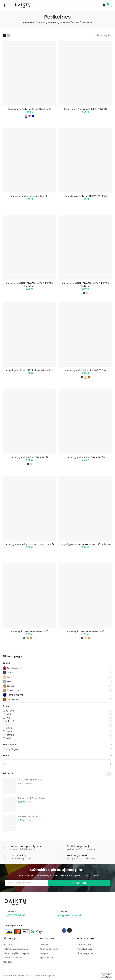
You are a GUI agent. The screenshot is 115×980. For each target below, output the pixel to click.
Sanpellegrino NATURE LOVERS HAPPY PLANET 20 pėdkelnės (85, 285)
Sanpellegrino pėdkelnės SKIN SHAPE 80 (85, 457)
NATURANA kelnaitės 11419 (30, 780)
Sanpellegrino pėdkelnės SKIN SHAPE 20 (29, 457)
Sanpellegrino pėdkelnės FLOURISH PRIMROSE (86, 109)
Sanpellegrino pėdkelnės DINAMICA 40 (85, 631)
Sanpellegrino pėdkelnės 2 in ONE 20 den (85, 370)
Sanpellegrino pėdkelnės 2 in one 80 (29, 196)
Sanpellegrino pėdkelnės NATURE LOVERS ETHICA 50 (29, 544)
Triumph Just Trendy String (31, 798)
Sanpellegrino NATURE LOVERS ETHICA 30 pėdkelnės (86, 544)
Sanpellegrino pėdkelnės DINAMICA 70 (29, 631)
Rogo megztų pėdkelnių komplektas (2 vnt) (30, 109)
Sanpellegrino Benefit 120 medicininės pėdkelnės (30, 370)
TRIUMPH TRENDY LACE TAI (30, 817)
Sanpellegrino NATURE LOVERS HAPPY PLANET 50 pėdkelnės (30, 285)
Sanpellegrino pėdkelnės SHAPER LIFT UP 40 (86, 196)
